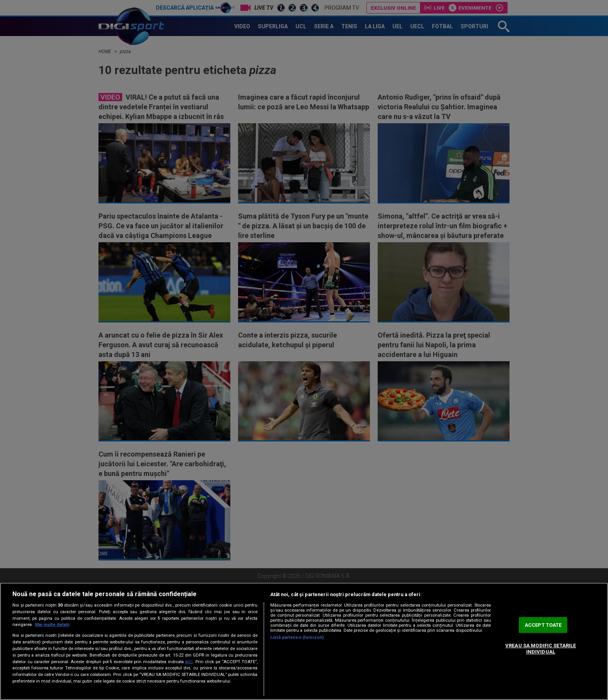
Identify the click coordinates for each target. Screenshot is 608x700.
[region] (304, 641)
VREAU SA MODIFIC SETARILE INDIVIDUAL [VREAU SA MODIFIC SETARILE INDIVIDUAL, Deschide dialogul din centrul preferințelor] (541, 649)
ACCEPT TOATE (543, 625)
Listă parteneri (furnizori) (297, 637)
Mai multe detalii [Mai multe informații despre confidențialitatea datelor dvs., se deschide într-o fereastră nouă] (52, 625)
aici (189, 662)
